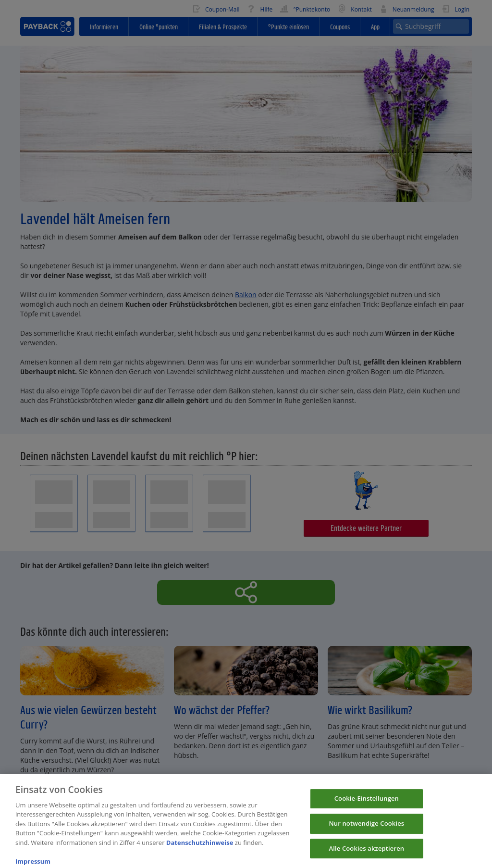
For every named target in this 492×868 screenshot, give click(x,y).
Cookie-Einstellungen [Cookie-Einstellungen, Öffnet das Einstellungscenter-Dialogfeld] (367, 805)
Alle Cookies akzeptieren (367, 854)
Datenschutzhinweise (200, 848)
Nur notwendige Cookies (366, 829)
